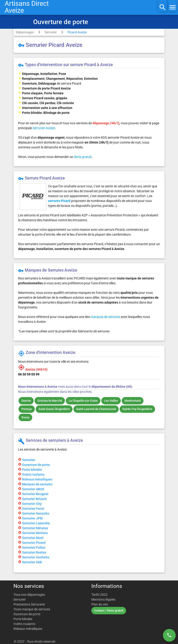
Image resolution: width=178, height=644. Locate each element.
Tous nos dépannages (29, 595)
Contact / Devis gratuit (109, 610)
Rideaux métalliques (28, 629)
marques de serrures (105, 317)
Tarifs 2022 (99, 595)
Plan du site (100, 604)
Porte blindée (23, 619)
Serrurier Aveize (44, 128)
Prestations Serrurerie (29, 604)
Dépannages (25, 32)
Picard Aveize (77, 32)
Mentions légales (103, 599)
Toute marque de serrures (32, 609)
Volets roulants (24, 624)
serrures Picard (59, 201)
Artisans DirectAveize (27, 7)
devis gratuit (83, 157)
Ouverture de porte (27, 614)
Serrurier (51, 32)
